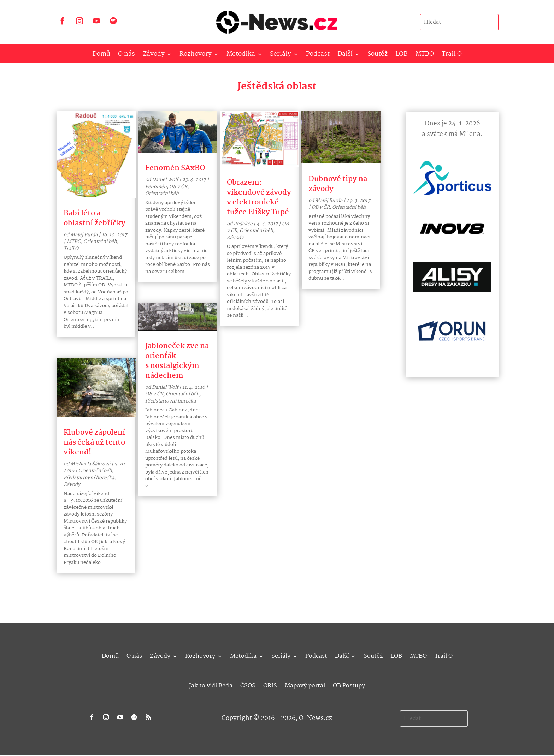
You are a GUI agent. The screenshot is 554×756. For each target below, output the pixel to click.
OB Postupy (349, 685)
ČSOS (248, 685)
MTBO (425, 56)
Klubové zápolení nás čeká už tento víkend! (94, 442)
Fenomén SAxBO (175, 168)
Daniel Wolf (165, 180)
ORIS (270, 685)
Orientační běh (100, 242)
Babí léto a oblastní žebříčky (95, 218)
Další (345, 56)
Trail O (452, 56)
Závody (154, 56)
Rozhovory (196, 56)
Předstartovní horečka (89, 478)
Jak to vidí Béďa (211, 685)
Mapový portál (305, 685)
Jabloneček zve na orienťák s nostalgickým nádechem (177, 361)
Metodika (241, 56)
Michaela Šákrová (90, 464)
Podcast (318, 56)
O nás (126, 56)
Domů (101, 56)
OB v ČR (178, 187)
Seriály (281, 56)
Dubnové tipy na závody (338, 184)
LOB (402, 56)
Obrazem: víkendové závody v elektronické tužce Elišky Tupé (259, 197)
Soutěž (378, 56)
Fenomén (156, 187)
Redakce (243, 224)
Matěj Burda (84, 235)
